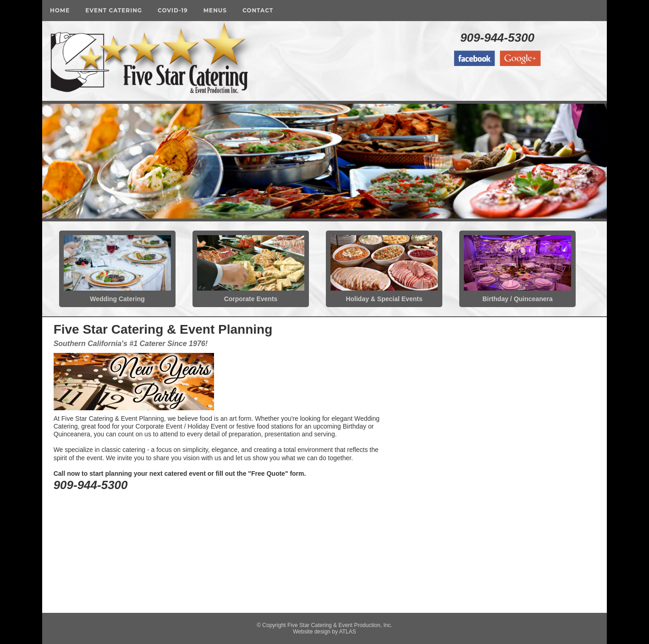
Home (60, 10)
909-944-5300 (497, 38)
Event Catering (114, 10)
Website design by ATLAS (324, 632)
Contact (258, 10)
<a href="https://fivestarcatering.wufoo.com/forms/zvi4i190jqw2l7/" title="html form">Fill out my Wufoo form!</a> (503, 464)
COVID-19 (173, 10)
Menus (215, 10)
